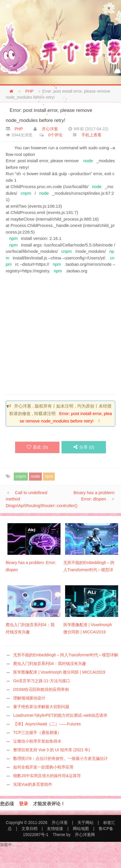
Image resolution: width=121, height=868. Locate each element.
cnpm (26, 193)
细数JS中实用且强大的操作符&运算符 (47, 776)
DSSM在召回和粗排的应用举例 (41, 689)
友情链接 (55, 829)
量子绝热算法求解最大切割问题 (41, 707)
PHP (29, 91)
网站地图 (81, 829)
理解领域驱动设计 (29, 698)
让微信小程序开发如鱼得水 (37, 741)
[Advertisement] (54, 332)
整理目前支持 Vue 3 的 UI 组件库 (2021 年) (52, 750)
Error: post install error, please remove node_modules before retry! (49, 115)
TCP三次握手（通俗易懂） (37, 733)
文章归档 (30, 829)
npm (13, 238)
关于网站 (85, 823)
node (88, 161)
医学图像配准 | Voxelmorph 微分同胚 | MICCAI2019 (59, 672)
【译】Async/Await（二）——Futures (47, 724)
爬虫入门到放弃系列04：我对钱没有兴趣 (50, 664)
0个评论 (55, 135)
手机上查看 (91, 135)
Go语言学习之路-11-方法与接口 (42, 681)
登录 (24, 804)
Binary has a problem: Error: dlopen (94, 496)
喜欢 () (37, 447)
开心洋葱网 (85, 835)
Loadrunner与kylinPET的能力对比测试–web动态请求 (60, 715)
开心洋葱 (50, 129)
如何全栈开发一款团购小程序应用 (43, 767)
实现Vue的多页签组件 (33, 784)
